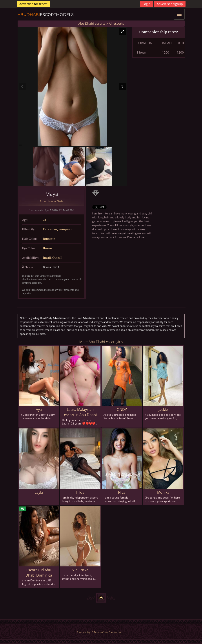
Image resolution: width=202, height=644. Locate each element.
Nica (122, 492)
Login (147, 4)
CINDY (122, 409)
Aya (39, 409)
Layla (39, 492)
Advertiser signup (170, 4)
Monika (163, 492)
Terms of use (101, 632)
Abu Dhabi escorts (92, 23)
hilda (80, 492)
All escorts (116, 23)
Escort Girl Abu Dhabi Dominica (39, 573)
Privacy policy (83, 632)
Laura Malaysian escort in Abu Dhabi (80, 412)
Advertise (116, 632)
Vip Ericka (80, 570)
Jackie (163, 409)
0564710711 (51, 267)
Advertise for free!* (34, 4)
